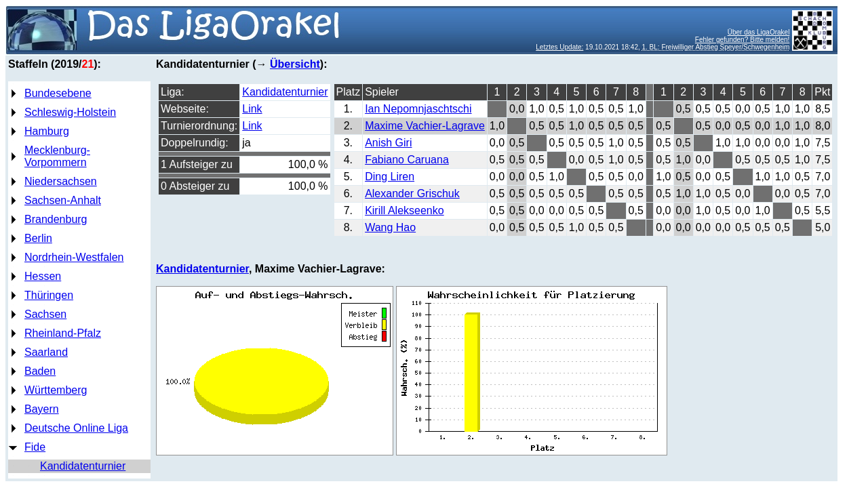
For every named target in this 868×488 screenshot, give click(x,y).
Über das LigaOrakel (759, 32)
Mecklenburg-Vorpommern (57, 156)
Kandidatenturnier (83, 466)
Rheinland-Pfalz (63, 333)
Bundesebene (58, 93)
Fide (35, 447)
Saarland (46, 352)
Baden (40, 371)
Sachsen (45, 314)
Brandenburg (56, 219)
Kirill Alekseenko (405, 210)
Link (252, 109)
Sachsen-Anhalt (63, 200)
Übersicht (295, 64)
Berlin (38, 238)
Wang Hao (390, 227)
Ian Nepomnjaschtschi (418, 109)
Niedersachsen (61, 181)
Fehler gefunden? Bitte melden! (743, 40)
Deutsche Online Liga (76, 428)
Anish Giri (388, 143)
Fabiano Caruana (407, 160)
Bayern (42, 409)
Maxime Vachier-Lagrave (425, 126)
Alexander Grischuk (412, 194)
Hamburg (47, 131)
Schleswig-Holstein (70, 112)
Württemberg (56, 390)
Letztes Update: (559, 47)
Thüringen (49, 295)
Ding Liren (390, 177)
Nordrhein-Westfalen (74, 257)
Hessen (43, 276)
